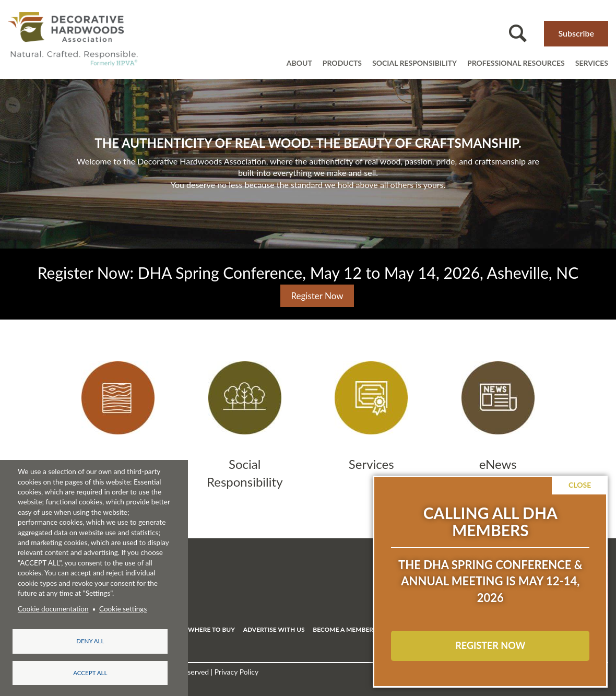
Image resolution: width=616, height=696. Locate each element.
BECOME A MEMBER (343, 629)
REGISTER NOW (490, 645)
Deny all (90, 639)
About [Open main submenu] (299, 63)
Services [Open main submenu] (592, 63)
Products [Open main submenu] (342, 63)
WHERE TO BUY (211, 629)
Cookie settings (123, 607)
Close (580, 485)
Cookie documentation (53, 607)
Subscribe (576, 33)
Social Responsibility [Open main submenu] (414, 63)
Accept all (90, 672)
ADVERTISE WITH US (274, 629)
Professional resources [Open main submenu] (516, 63)
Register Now (317, 296)
